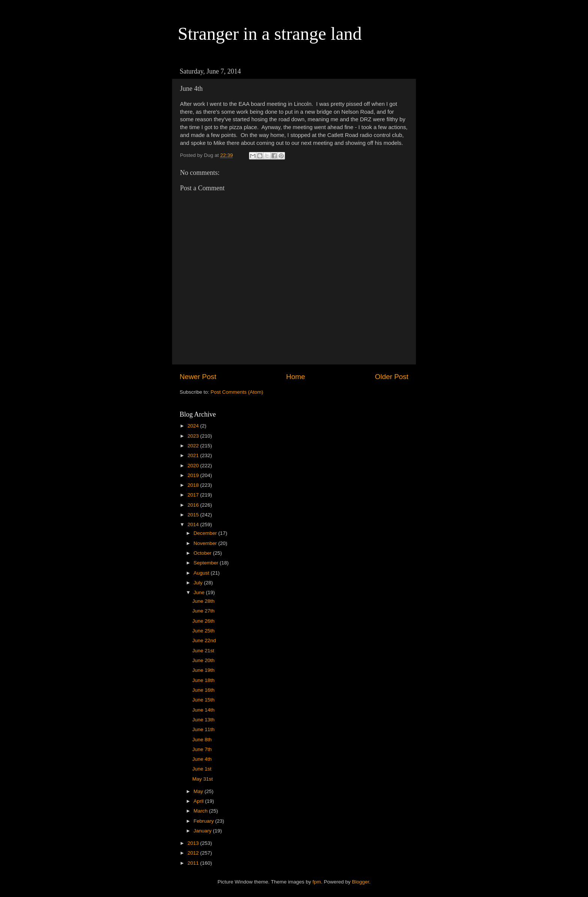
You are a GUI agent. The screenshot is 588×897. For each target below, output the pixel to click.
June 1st (202, 769)
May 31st (203, 779)
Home (295, 377)
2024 (194, 426)
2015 (194, 515)
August (202, 573)
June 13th (203, 720)
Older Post (392, 377)
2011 (194, 863)
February (204, 821)
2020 (194, 466)
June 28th (203, 601)
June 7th (202, 749)
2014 (194, 525)
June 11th (203, 729)
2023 (194, 436)
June (200, 592)
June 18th (203, 680)
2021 (194, 455)
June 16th (203, 690)
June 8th (202, 740)
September (207, 563)
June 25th (203, 631)
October (203, 553)
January (203, 831)
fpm (317, 882)
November (206, 543)
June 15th (203, 700)
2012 (194, 853)
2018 (194, 485)
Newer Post (198, 377)
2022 (194, 446)
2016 (194, 505)
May (199, 791)
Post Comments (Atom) (237, 392)
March (201, 811)
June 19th (203, 670)
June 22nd (204, 640)
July (199, 583)
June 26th (203, 621)
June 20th (203, 660)
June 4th (202, 759)
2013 (194, 843)
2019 (194, 475)
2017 (194, 495)
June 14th (203, 710)
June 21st (203, 651)
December (206, 533)
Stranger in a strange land (270, 34)
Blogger (360, 882)
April (199, 801)
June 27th (203, 611)
